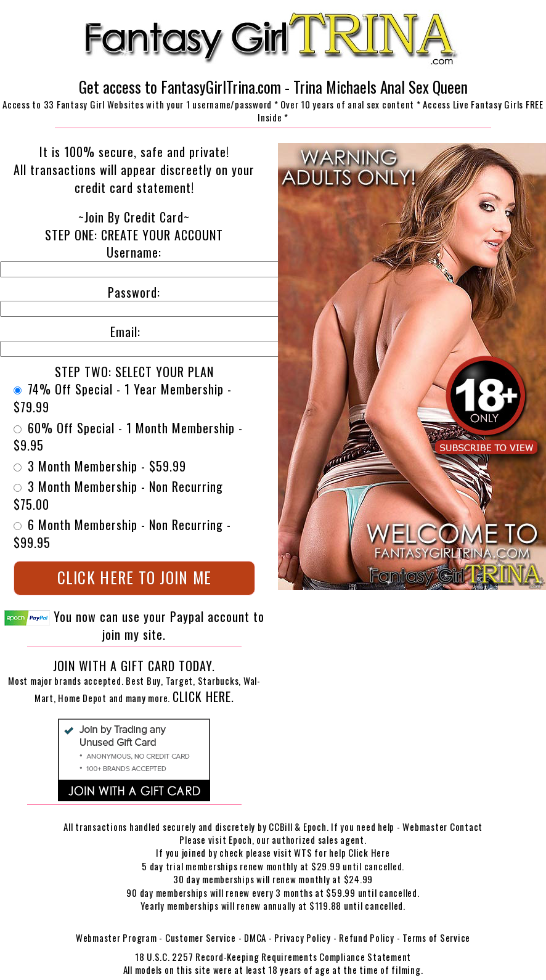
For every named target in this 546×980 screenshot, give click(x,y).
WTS (303, 852)
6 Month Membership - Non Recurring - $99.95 (122, 533)
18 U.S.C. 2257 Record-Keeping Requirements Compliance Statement (273, 957)
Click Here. (203, 696)
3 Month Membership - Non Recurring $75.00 (118, 495)
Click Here (369, 852)
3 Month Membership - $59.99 (100, 466)
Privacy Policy (303, 937)
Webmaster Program (116, 937)
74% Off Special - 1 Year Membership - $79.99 (123, 398)
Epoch (240, 839)
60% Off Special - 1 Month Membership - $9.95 (128, 437)
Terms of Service (436, 937)
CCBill (281, 827)
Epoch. (317, 827)
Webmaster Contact (442, 827)
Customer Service (201, 937)
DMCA (255, 937)
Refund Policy (367, 937)
